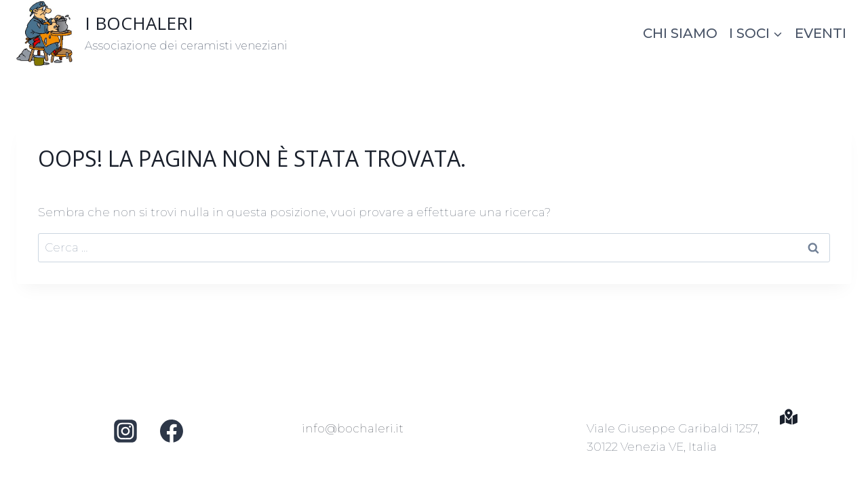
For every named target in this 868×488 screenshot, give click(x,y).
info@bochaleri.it (353, 428)
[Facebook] (172, 431)
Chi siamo (680, 33)
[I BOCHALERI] (152, 33)
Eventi (821, 33)
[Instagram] (125, 431)
